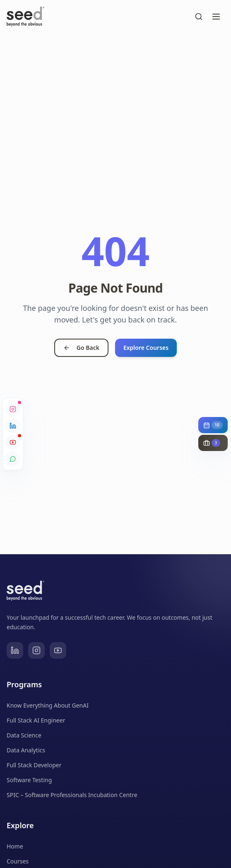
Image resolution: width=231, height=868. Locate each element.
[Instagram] (36, 650)
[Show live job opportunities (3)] (213, 443)
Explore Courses (146, 348)
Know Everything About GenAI (48, 705)
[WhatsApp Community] (13, 459)
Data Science (24, 735)
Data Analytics (26, 750)
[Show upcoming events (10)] (213, 425)
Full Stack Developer (34, 765)
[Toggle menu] (216, 17)
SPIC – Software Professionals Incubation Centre (72, 795)
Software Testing (29, 780)
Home (15, 846)
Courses (18, 861)
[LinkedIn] (15, 650)
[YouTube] (58, 650)
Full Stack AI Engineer (36, 720)
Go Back (81, 348)
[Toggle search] (199, 17)
